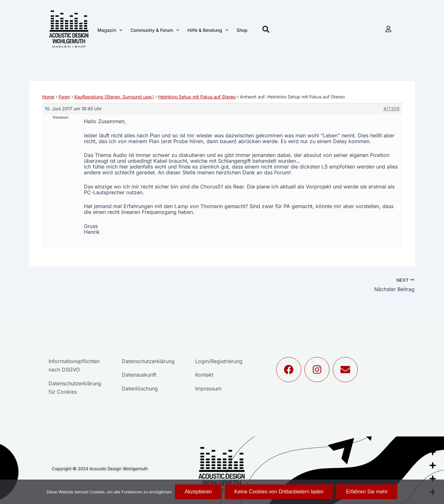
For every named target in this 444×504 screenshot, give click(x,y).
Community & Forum (155, 30)
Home (48, 97)
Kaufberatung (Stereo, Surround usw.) (114, 97)
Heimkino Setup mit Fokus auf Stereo (197, 97)
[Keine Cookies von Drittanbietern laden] (436, 492)
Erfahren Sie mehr (367, 492)
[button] (266, 29)
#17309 (392, 109)
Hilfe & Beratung (208, 30)
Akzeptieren (198, 492)
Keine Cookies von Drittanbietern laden (279, 492)
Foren (64, 97)
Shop (242, 30)
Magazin (110, 30)
